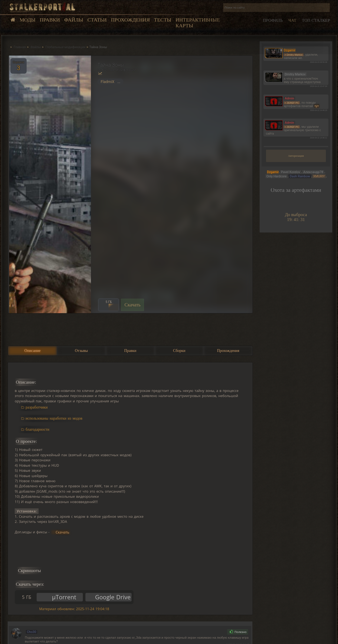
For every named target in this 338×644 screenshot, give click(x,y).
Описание (32, 351)
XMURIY (319, 176)
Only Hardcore (277, 176)
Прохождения (130, 20)
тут (317, 106)
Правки (50, 20)
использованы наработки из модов (54, 418)
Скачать (132, 305)
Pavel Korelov (291, 172)
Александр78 (313, 172)
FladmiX (107, 82)
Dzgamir (273, 172)
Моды (28, 20)
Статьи (97, 20)
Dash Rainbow (300, 176)
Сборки (179, 351)
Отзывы (81, 351)
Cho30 (31, 632)
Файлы (74, 20)
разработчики (37, 407)
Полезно (238, 632)
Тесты (163, 20)
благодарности (37, 429)
